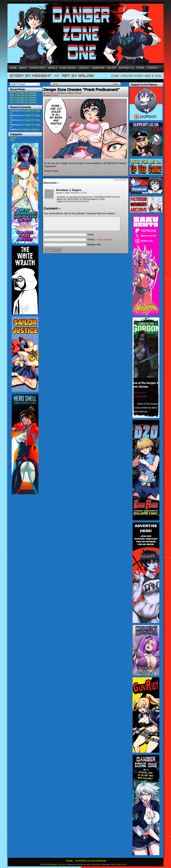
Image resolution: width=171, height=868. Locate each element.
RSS (113, 864)
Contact (152, 68)
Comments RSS (120, 180)
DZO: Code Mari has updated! (23, 93)
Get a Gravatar (105, 240)
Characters (37, 68)
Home (13, 68)
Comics (13, 138)
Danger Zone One (58, 864)
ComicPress (96, 864)
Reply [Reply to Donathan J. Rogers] (84, 193)
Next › (116, 84)
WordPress (82, 864)
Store (140, 68)
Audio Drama (68, 68)
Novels (53, 68)
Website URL (94, 245)
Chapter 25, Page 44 (30, 129)
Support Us (126, 68)
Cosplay (84, 68)
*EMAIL (99, 239)
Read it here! (51, 171)
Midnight (50, 93)
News (12, 140)
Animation (98, 68)
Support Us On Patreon (91, 861)
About (23, 68)
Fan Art (112, 68)
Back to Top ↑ (122, 864)
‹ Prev (55, 84)
